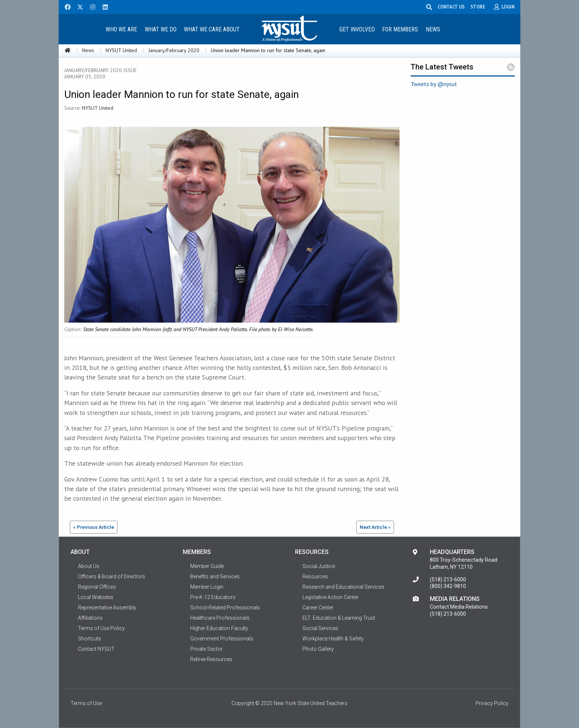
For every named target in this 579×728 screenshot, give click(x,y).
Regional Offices (97, 587)
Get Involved (357, 29)
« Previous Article (94, 527)
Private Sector (206, 649)
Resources (315, 576)
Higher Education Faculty (219, 628)
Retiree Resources (211, 659)
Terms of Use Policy (101, 628)
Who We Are (121, 29)
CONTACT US (451, 7)
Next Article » (375, 527)
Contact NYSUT (96, 649)
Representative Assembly (107, 608)
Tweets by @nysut (434, 84)
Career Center (318, 608)
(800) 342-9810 (448, 586)
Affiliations (90, 618)
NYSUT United (121, 50)
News (433, 29)
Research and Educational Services (343, 587)
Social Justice (319, 566)
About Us (89, 566)
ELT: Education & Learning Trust (339, 618)
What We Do (161, 29)
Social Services (320, 628)
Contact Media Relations (459, 607)
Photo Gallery (318, 649)
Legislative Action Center (330, 597)
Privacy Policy (492, 703)
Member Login (207, 587)
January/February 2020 (174, 50)
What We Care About (212, 29)
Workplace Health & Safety (333, 639)
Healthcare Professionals (220, 618)
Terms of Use (86, 703)
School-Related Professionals (225, 608)
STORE (478, 7)
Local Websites (96, 597)
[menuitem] (121, 29)
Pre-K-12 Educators (213, 597)
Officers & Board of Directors (112, 576)
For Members (400, 29)
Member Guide (207, 566)
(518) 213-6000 (448, 579)
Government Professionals (222, 639)
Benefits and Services (215, 576)
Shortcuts (90, 639)
